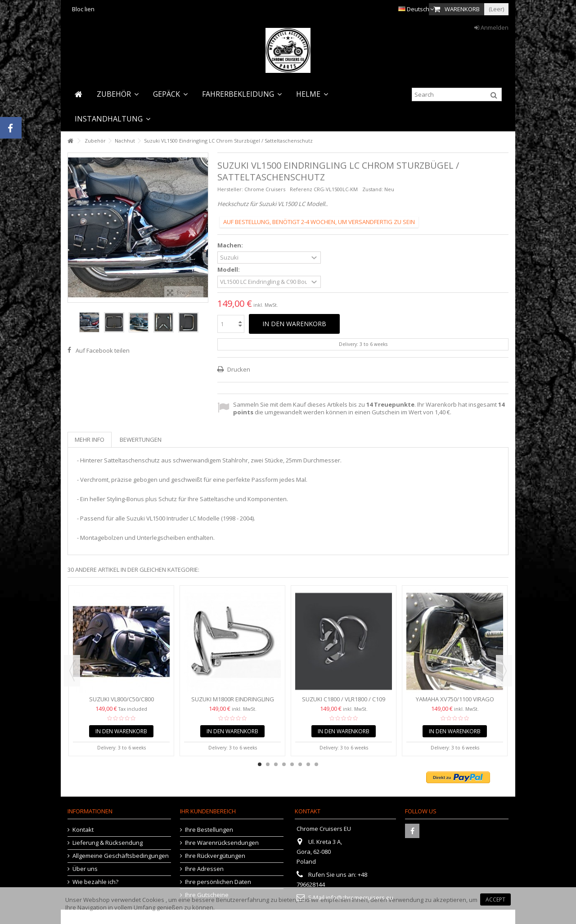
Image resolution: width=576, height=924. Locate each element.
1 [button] (260, 764)
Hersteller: (230, 189)
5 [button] (292, 764)
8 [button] (316, 764)
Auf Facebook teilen (103, 350)
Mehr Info (90, 440)
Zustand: (373, 189)
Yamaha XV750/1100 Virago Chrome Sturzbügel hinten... (455, 703)
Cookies (153, 900)
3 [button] (276, 764)
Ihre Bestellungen (209, 830)
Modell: (229, 270)
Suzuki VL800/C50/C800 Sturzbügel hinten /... (121, 703)
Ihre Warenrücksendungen (222, 843)
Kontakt (83, 830)
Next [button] (504, 671)
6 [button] (300, 764)
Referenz (301, 189)
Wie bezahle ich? (95, 882)
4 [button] (284, 764)
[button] (118, 94)
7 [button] (308, 764)
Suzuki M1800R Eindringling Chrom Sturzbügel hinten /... (232, 703)
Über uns (85, 869)
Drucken (238, 369)
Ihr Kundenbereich (208, 811)
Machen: (231, 245)
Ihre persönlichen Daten (218, 882)
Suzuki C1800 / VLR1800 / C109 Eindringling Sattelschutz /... (344, 703)
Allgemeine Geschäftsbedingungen (121, 856)
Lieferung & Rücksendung (108, 843)
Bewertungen (141, 440)
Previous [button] (72, 671)
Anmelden (491, 27)
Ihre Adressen (204, 869)
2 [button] (268, 764)
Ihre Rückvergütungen (215, 856)
